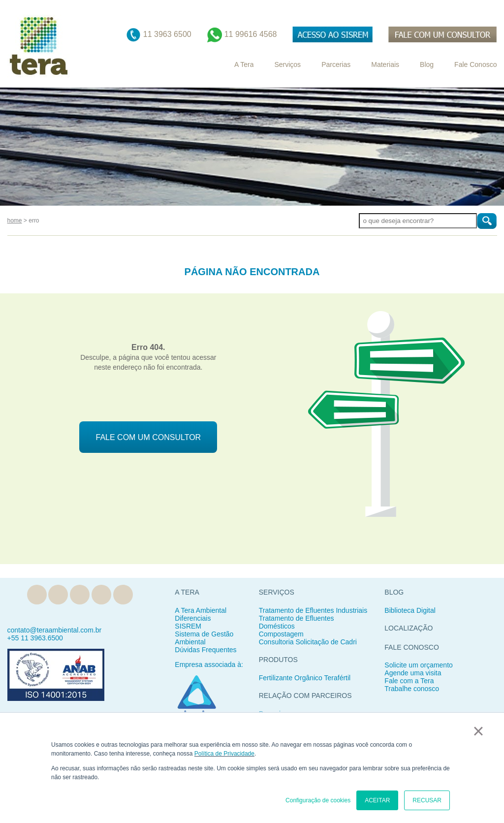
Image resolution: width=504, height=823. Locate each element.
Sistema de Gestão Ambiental (204, 638)
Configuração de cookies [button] (318, 800)
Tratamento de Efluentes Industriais (313, 610)
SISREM (188, 626)
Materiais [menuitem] (385, 64)
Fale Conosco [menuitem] (475, 64)
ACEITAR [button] (377, 800)
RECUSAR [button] (427, 800)
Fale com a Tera (409, 681)
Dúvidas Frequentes (205, 650)
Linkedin (58, 595)
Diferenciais (193, 618)
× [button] (478, 731)
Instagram (101, 595)
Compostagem (281, 634)
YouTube (123, 595)
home (15, 221)
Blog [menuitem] (427, 64)
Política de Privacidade (224, 754)
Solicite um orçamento (419, 665)
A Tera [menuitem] (244, 64)
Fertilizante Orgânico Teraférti (304, 678)
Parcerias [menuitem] (336, 64)
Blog (37, 595)
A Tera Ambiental (201, 610)
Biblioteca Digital (410, 610)
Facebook (80, 595)
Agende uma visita (413, 673)
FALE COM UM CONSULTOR (149, 437)
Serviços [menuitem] (287, 64)
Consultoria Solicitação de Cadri (308, 642)
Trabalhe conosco (412, 689)
